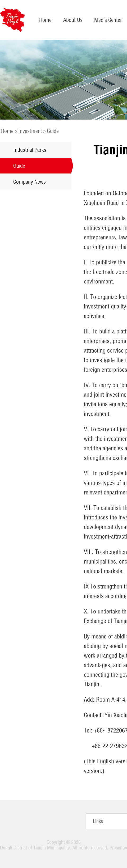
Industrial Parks (30, 150)
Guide (53, 131)
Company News (30, 182)
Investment (30, 131)
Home (45, 20)
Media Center (108, 20)
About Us (73, 20)
